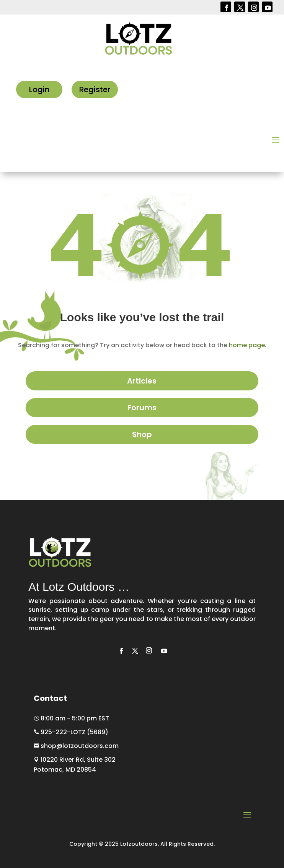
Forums (142, 408)
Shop (142, 434)
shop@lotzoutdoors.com (76, 746)
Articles (142, 381)
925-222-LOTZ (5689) (71, 732)
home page (247, 345)
